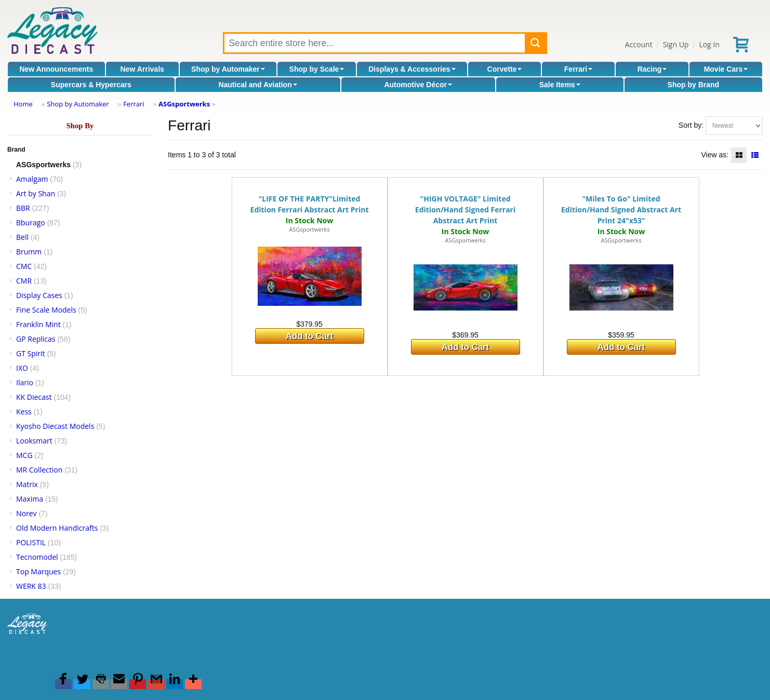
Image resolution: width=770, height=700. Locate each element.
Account (639, 44)
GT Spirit (31, 353)
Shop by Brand (694, 85)
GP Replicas (36, 339)
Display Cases (39, 295)
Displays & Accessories (412, 69)
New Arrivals (142, 69)
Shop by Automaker (228, 69)
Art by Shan (36, 193)
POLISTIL (31, 542)
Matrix (27, 484)
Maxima (30, 499)
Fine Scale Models (46, 310)
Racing (652, 69)
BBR (23, 208)
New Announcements (56, 69)
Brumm (29, 252)
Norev (26, 513)
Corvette (505, 69)
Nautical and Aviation (257, 85)
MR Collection (39, 470)
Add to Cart (309, 336)
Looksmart (34, 441)
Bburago (31, 223)
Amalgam (32, 179)
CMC (24, 266)
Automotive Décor (418, 85)
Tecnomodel (37, 557)
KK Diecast (34, 397)
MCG (24, 455)
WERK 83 (31, 586)
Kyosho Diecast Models (55, 426)
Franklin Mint (38, 324)
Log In (709, 44)
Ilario (25, 382)
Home (23, 104)
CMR (24, 281)
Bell (22, 237)
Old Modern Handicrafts (57, 528)
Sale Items (560, 85)
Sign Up (676, 44)
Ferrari (578, 69)
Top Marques (38, 571)
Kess (24, 412)
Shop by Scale (317, 69)
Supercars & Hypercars (91, 85)
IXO (22, 368)
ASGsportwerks (184, 104)
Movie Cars (726, 69)
